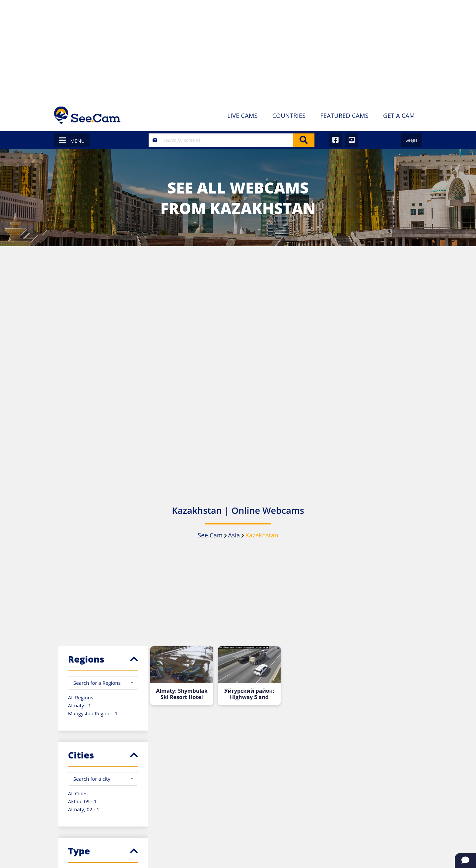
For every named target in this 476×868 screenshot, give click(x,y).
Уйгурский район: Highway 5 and (249, 694)
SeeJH (411, 140)
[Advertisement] (238, 50)
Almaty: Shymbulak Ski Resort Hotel (182, 694)
